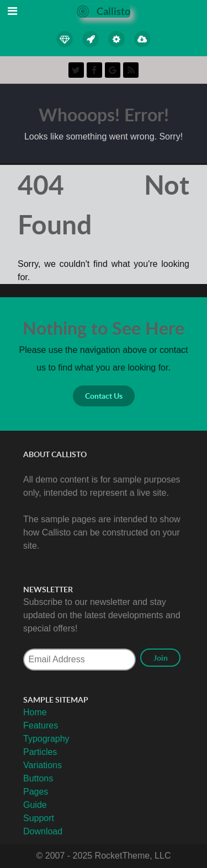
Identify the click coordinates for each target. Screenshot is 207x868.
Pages (36, 792)
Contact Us (104, 396)
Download (43, 831)
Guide (35, 805)
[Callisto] (104, 11)
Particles (40, 752)
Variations (43, 765)
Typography (46, 739)
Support (39, 818)
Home (35, 712)
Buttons (38, 778)
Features (41, 725)
